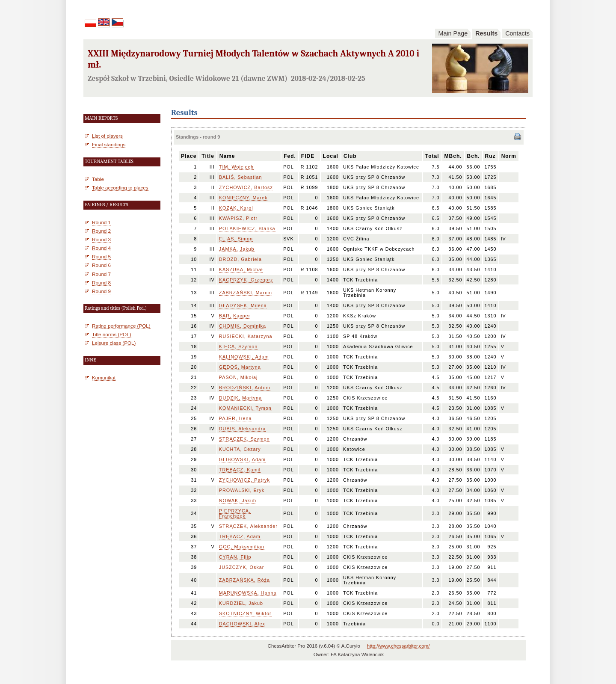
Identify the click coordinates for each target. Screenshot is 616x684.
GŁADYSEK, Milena (243, 305)
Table (98, 179)
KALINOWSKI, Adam (244, 357)
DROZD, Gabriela (240, 259)
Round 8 (101, 283)
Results (486, 33)
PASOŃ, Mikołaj (238, 377)
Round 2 (101, 231)
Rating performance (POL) (121, 326)
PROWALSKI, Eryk (242, 490)
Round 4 (101, 248)
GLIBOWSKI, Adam (242, 459)
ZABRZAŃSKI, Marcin (246, 293)
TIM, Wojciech (236, 167)
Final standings (109, 144)
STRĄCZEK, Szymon (244, 439)
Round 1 (101, 222)
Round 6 (101, 265)
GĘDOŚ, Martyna (240, 367)
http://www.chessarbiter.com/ (398, 646)
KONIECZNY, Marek (243, 198)
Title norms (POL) (112, 334)
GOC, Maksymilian (242, 547)
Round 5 (101, 256)
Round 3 (101, 239)
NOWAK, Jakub (238, 500)
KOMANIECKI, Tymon (245, 408)
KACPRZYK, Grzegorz (246, 280)
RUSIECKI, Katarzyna (246, 336)
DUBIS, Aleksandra (242, 429)
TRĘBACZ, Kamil (240, 470)
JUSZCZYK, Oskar (242, 567)
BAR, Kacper (235, 316)
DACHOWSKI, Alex (242, 624)
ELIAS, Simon (236, 239)
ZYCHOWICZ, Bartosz (246, 187)
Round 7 (101, 274)
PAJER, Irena (235, 418)
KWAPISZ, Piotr (238, 218)
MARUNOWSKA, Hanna (248, 593)
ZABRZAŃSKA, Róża (244, 580)
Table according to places (120, 188)
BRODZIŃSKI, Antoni (245, 388)
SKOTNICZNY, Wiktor (245, 613)
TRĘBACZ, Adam (240, 536)
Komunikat (104, 378)
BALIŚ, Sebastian (241, 177)
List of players (107, 136)
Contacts (517, 33)
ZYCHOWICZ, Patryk (244, 480)
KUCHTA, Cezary (240, 449)
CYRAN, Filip (235, 557)
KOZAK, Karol (236, 208)
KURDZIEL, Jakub (241, 603)
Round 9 (101, 291)
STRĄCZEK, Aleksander (248, 526)
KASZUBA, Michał (241, 269)
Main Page (453, 33)
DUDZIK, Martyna (240, 398)
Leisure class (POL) (114, 343)
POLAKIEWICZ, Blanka (247, 228)
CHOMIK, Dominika (243, 326)
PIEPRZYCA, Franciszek (235, 513)
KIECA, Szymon (238, 346)
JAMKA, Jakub (237, 249)
